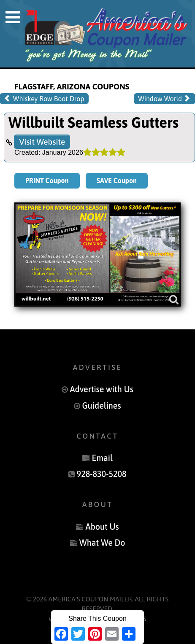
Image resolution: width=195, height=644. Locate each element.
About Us (102, 527)
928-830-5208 (102, 474)
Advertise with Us (101, 389)
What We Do (102, 543)
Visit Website (42, 142)
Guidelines (102, 406)
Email (102, 458)
